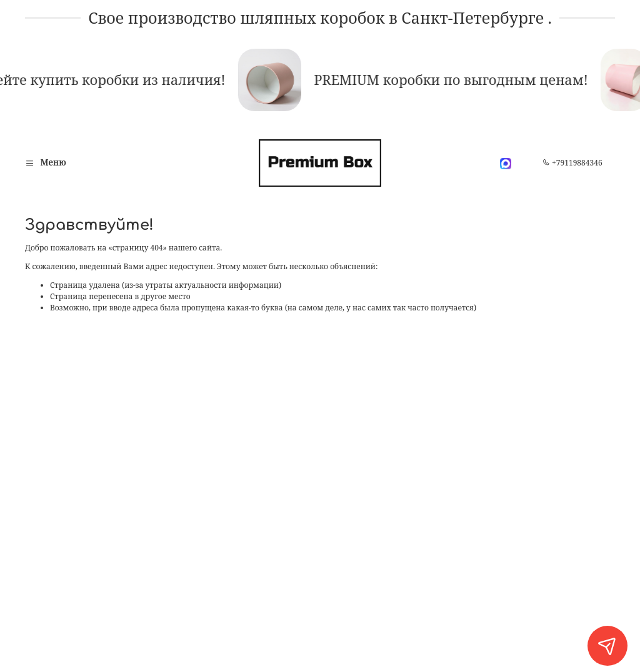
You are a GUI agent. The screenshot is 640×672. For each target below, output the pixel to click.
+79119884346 (572, 163)
